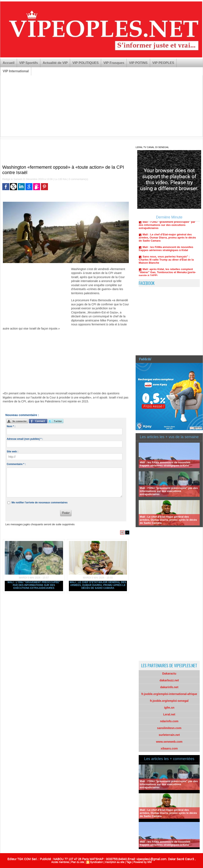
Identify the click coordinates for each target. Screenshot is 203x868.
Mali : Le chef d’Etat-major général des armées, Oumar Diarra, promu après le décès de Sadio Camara (98, 585)
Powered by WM (143, 862)
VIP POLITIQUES (85, 63)
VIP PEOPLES (163, 63)
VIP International (16, 71)
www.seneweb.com (169, 742)
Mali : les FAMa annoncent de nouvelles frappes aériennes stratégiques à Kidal (166, 253)
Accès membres (60, 862)
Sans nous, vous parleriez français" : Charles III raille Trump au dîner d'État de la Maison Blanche (166, 264)
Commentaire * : (16, 464)
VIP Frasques (114, 63)
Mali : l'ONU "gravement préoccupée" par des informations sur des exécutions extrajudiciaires (34, 585)
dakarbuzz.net (169, 680)
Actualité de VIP (55, 63)
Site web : (12, 452)
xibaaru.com (169, 748)
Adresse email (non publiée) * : (25, 439)
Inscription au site (115, 862)
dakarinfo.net (169, 687)
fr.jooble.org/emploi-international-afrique (169, 694)
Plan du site (78, 862)
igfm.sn (169, 708)
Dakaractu (169, 674)
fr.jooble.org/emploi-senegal (169, 701)
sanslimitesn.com (169, 728)
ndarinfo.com (169, 721)
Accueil (9, 63)
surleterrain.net (169, 735)
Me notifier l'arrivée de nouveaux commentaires (40, 503)
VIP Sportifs (29, 63)
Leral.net (169, 714)
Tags (129, 862)
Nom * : (11, 426)
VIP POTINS (138, 63)
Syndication (97, 862)
